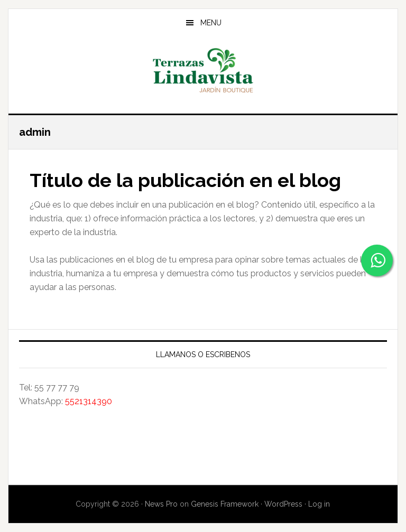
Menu (211, 23)
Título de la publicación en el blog (185, 180)
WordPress (283, 504)
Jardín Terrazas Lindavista (203, 71)
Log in (319, 504)
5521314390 (89, 401)
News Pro (161, 504)
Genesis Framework (225, 504)
